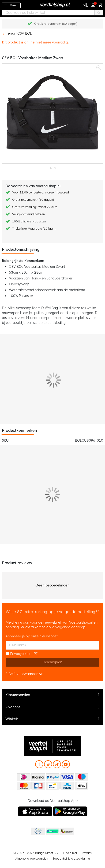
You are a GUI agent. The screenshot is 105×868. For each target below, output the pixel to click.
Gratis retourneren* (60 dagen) (56, 24)
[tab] (52, 695)
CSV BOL (24, 33)
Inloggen (94, 4)
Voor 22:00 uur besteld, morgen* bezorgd (41, 193)
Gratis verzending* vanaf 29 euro (35, 207)
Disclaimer (70, 853)
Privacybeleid (21, 654)
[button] (85, 5)
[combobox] (52, 13)
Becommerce (52, 832)
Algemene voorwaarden (32, 859)
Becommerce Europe (38, 832)
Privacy (87, 853)
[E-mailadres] (52, 645)
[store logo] (52, 5)
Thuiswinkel (67, 832)
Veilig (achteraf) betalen (28, 214)
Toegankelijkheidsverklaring (71, 859)
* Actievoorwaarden (24, 674)
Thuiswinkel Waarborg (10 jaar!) (34, 229)
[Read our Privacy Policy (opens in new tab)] (36, 654)
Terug (11, 33)
